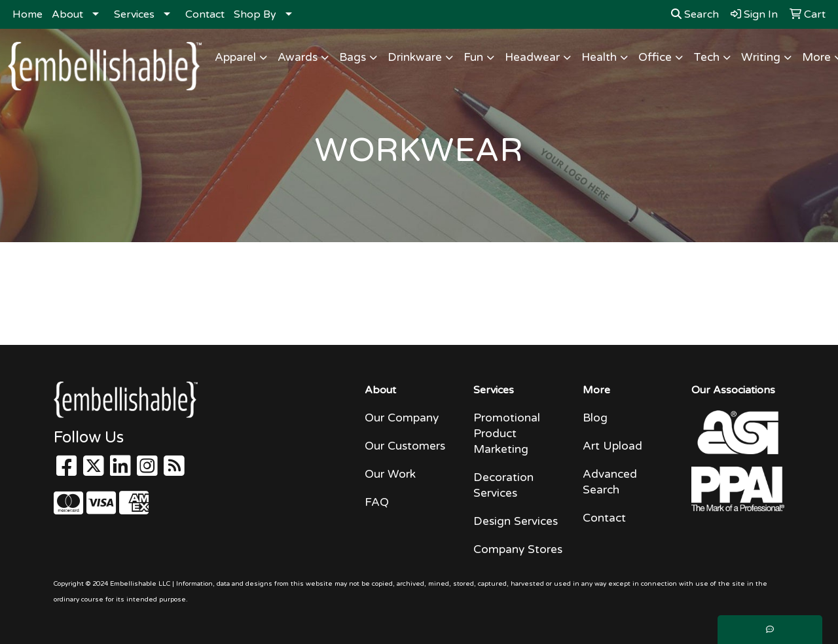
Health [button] (599, 57)
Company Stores (518, 549)
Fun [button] (473, 57)
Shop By (255, 14)
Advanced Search (610, 482)
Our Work (390, 474)
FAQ (377, 502)
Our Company (402, 418)
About (67, 14)
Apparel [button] (235, 57)
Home (27, 14)
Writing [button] (761, 57)
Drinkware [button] (415, 57)
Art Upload (612, 446)
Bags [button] (353, 57)
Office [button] (655, 57)
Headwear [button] (532, 57)
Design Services (516, 521)
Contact (205, 14)
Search (695, 14)
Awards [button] (298, 57)
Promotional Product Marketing (507, 434)
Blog (595, 418)
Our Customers (405, 446)
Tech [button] (706, 57)
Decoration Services (503, 485)
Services (134, 14)
